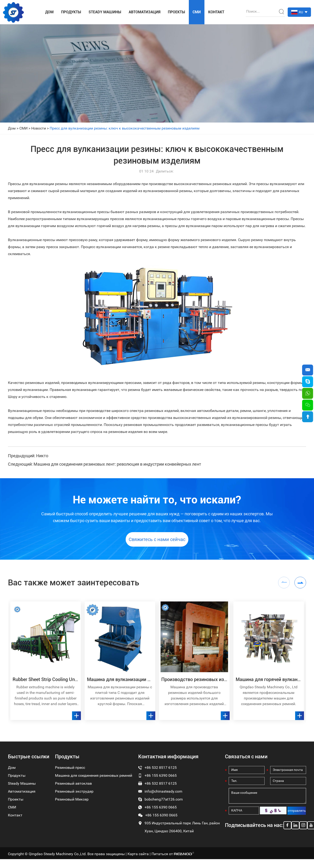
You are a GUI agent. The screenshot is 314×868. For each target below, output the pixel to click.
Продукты (71, 12)
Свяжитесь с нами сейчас (157, 541)
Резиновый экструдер (74, 794)
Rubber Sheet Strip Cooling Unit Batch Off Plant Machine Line (46, 682)
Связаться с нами (246, 759)
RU (301, 12)
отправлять (297, 813)
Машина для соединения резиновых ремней (94, 778)
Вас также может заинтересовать (76, 585)
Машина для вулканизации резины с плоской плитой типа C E (120, 682)
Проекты (176, 12)
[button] (300, 585)
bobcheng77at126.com (164, 802)
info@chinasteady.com (163, 794)
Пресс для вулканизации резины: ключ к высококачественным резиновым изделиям (125, 128)
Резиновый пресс (70, 770)
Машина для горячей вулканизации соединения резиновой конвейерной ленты (269, 682)
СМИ (197, 12)
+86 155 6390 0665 (161, 810)
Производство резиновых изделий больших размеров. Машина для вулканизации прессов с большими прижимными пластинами (194, 682)
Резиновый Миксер (72, 802)
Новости (39, 128)
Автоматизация (145, 12)
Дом (49, 12)
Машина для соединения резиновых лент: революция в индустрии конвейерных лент (117, 464)
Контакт (216, 12)
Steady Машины (105, 12)
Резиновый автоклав (73, 786)
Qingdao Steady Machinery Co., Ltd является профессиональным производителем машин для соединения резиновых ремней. (269, 698)
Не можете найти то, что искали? (157, 500)
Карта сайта (138, 856)
